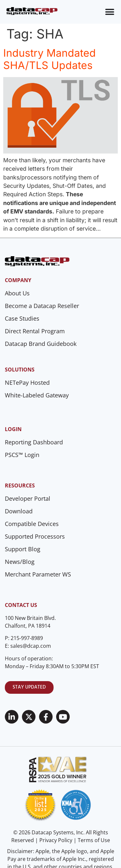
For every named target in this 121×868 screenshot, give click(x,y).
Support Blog (23, 549)
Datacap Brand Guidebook (41, 344)
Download (19, 511)
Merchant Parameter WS (38, 574)
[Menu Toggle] (110, 12)
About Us (17, 293)
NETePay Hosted (27, 383)
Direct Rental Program (35, 331)
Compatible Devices (32, 524)
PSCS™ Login (22, 455)
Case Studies (22, 318)
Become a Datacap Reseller (42, 306)
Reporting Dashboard (34, 442)
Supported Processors (35, 536)
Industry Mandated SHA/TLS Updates (50, 59)
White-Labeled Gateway (37, 395)
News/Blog (20, 562)
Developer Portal (28, 498)
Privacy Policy (56, 840)
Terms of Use (94, 840)
